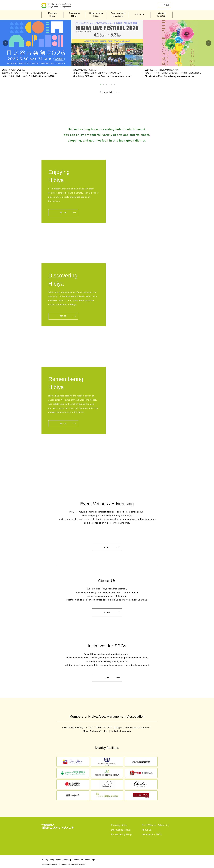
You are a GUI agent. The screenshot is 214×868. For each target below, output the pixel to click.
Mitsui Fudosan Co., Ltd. (96, 731)
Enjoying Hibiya (119, 825)
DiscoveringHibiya (74, 15)
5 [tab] (112, 84)
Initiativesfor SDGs (162, 15)
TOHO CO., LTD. (104, 728)
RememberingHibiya (96, 15)
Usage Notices (63, 860)
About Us (140, 15)
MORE (63, 213)
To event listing (107, 92)
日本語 (167, 5)
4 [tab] (109, 84)
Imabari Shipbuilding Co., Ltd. (77, 728)
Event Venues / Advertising (156, 825)
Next (209, 43)
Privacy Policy (48, 860)
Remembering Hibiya (122, 834)
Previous (5, 43)
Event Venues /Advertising (118, 15)
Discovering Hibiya (121, 830)
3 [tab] (106, 84)
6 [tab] (115, 84)
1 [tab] (101, 84)
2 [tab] (104, 84)
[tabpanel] (36, 49)
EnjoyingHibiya (52, 15)
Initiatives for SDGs (152, 834)
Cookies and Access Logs (83, 860)
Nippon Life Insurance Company (133, 728)
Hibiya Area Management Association (58, 5)
